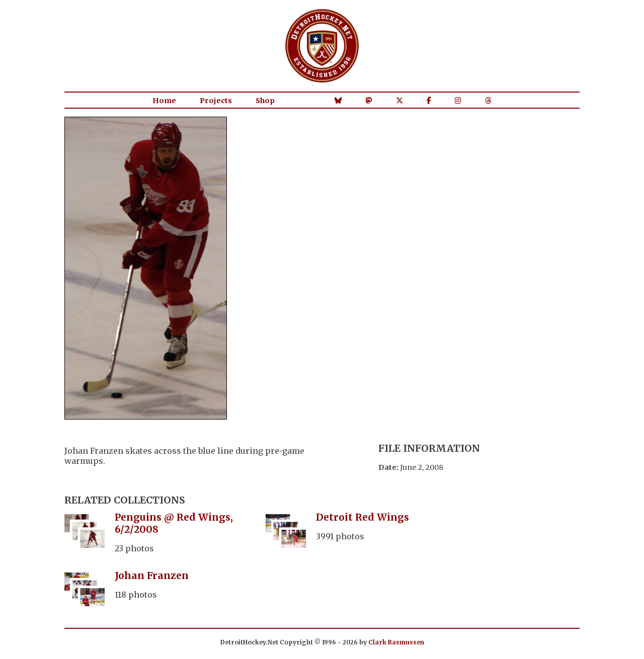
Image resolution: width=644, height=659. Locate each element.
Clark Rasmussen (396, 642)
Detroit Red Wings (363, 517)
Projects (216, 101)
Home (164, 101)
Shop (265, 101)
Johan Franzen (152, 575)
